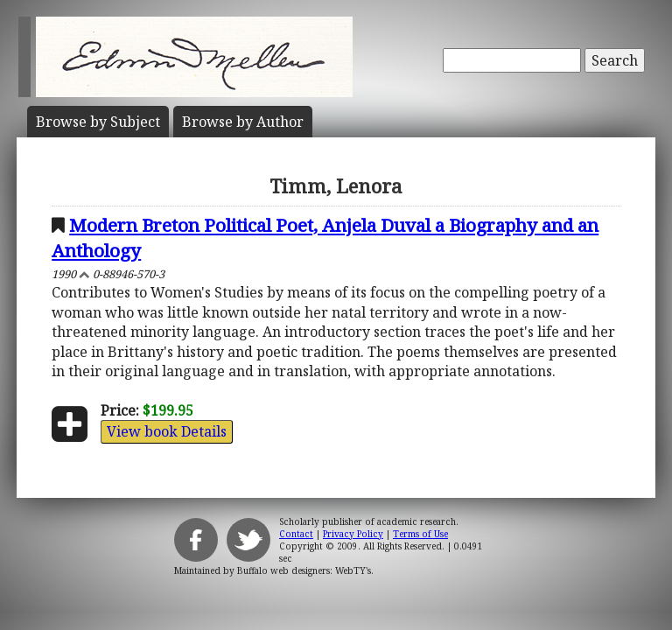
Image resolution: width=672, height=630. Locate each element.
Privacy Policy (353, 534)
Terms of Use (420, 534)
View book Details (167, 431)
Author (243, 122)
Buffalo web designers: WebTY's (304, 570)
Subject (98, 122)
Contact (296, 534)
